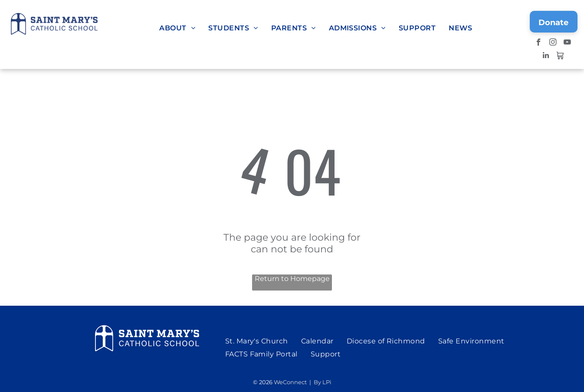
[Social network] (560, 56)
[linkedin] (546, 56)
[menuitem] (177, 28)
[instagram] (553, 43)
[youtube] (567, 43)
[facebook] (539, 43)
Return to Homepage (292, 279)
